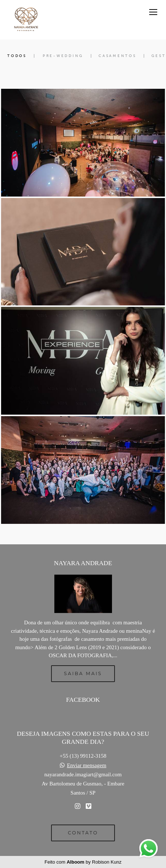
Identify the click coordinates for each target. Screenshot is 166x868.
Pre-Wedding (63, 56)
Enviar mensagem (86, 766)
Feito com (83, 862)
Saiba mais (83, 673)
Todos (17, 56)
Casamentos (117, 56)
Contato (83, 833)
